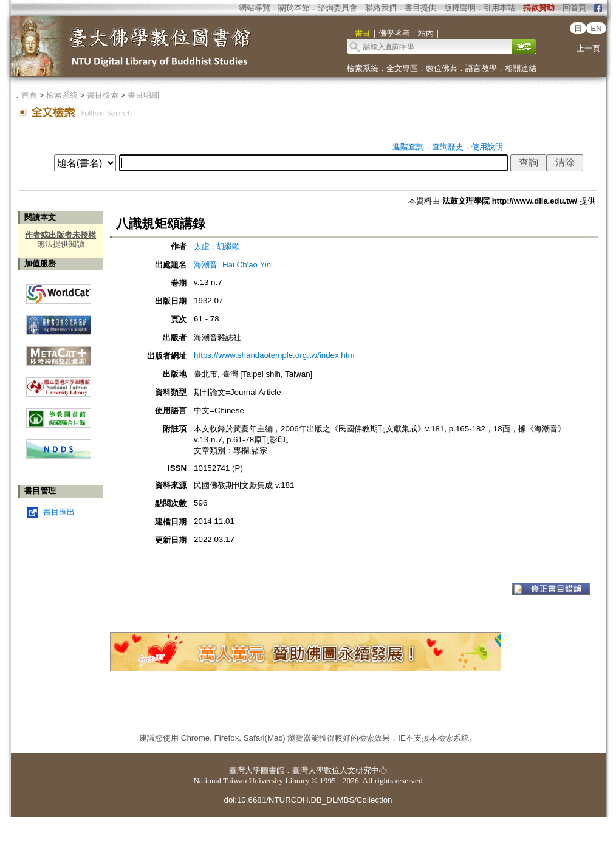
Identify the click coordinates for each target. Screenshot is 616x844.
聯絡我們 (381, 8)
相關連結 (521, 68)
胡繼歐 (228, 246)
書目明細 (143, 95)
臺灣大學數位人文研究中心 (340, 770)
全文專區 (402, 68)
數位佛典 (442, 68)
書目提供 (420, 8)
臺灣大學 (245, 770)
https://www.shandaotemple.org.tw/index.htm (274, 355)
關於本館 (294, 8)
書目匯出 (59, 512)
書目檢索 (103, 95)
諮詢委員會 (337, 8)
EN (596, 28)
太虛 (203, 246)
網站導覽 (255, 8)
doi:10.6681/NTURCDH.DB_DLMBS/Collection (308, 800)
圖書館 (272, 770)
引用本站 (499, 8)
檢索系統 (363, 68)
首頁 (29, 95)
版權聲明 (460, 8)
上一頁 (588, 48)
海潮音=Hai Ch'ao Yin (232, 265)
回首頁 (574, 8)
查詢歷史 (448, 147)
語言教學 (481, 68)
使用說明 (487, 147)
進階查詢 (408, 147)
